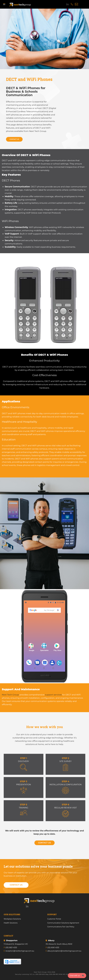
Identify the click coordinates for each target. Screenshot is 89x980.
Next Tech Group (10, 695)
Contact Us (14, 139)
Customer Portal (54, 919)
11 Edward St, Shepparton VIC (16, 944)
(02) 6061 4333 (53, 948)
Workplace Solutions (12, 919)
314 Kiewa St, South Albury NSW (59, 944)
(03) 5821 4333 (11, 948)
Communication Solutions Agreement (63, 923)
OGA (49, 972)
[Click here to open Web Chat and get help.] (77, 976)
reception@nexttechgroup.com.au (20, 951)
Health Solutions (11, 923)
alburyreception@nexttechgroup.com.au (64, 951)
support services (53, 695)
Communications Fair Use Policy (61, 927)
